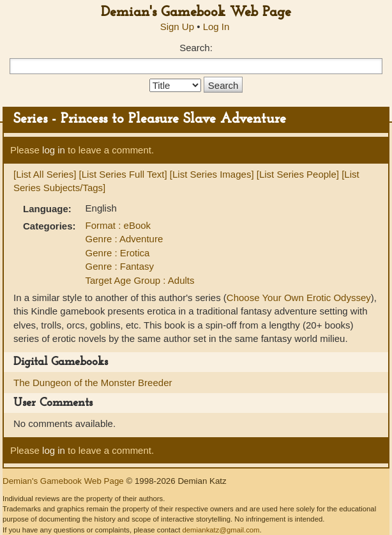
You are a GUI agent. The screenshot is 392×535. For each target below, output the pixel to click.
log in (54, 150)
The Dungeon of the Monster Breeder (93, 383)
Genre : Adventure (124, 239)
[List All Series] (45, 174)
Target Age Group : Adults (140, 280)
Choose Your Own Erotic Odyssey (299, 298)
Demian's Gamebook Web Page (196, 12)
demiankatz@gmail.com (221, 530)
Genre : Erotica (118, 253)
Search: (196, 48)
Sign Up (177, 27)
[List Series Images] (212, 174)
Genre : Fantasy (120, 266)
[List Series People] (298, 174)
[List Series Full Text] (123, 174)
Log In (216, 27)
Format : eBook (118, 225)
